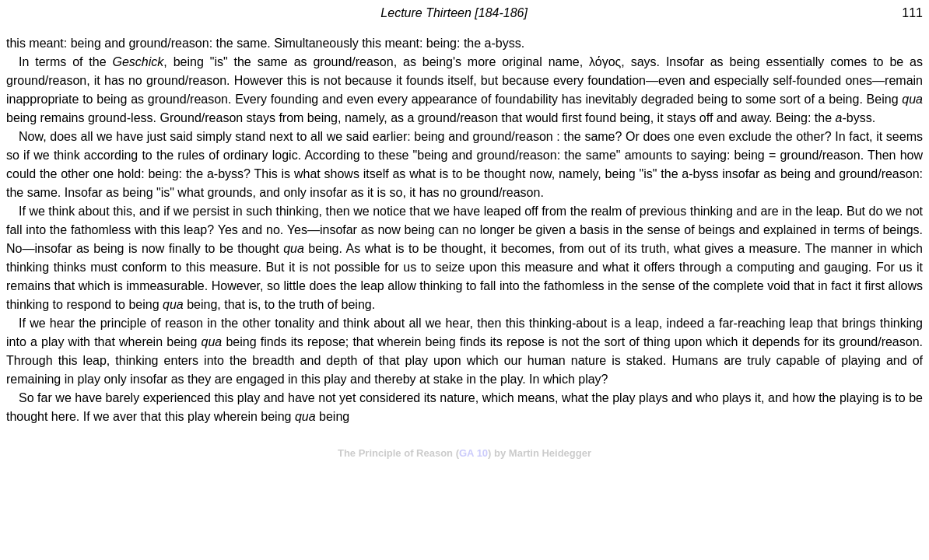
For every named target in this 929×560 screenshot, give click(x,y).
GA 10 (473, 453)
